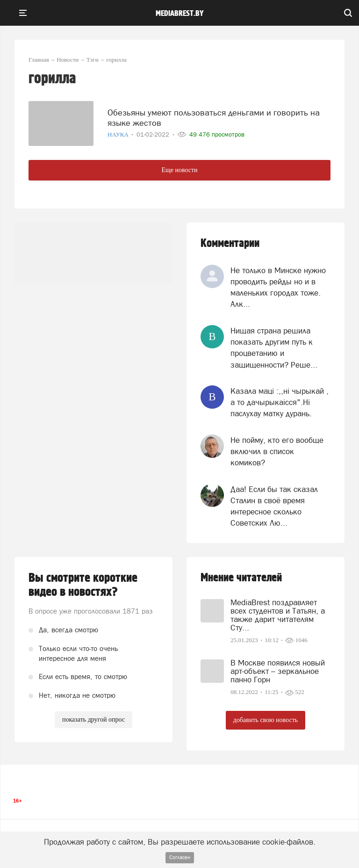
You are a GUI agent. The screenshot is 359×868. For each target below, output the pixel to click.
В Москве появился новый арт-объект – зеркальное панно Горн (278, 671)
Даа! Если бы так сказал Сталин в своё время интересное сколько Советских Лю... (274, 506)
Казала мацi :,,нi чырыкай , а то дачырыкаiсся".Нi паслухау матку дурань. (280, 402)
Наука (119, 134)
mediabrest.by (180, 14)
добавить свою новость (266, 720)
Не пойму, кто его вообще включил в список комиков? (277, 452)
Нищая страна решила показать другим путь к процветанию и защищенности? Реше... (274, 348)
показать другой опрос (93, 720)
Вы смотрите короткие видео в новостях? (83, 585)
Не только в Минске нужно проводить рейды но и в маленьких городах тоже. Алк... (278, 287)
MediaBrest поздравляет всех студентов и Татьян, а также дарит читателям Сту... (278, 615)
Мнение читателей (241, 578)
